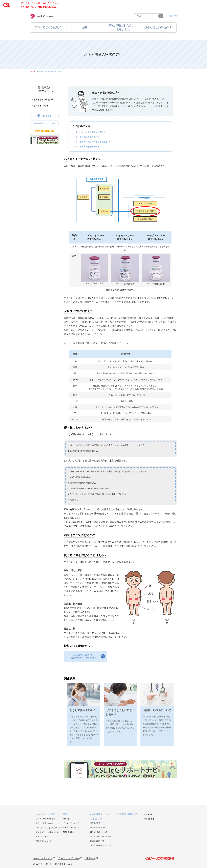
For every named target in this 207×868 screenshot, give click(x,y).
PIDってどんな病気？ (47, 814)
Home (33, 71)
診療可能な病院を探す (158, 27)
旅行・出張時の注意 (98, 828)
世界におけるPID (43, 837)
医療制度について (97, 841)
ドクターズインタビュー (73, 823)
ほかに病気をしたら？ (99, 832)
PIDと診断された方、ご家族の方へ (122, 28)
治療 (85, 27)
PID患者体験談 (69, 832)
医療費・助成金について (73, 828)
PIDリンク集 (149, 819)
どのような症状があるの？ (46, 819)
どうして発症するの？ (45, 823)
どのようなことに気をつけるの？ (49, 832)
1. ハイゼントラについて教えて (91, 132)
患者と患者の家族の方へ (50, 71)
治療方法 (67, 819)
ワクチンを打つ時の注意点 (101, 836)
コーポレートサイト (42, 858)
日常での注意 (95, 823)
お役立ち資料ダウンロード (101, 845)
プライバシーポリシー (68, 858)
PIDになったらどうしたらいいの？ (49, 828)
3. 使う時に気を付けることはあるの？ (94, 142)
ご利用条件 (90, 858)
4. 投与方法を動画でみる (88, 147)
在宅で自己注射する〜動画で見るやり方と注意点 (82, 656)
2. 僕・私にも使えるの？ (88, 137)
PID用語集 (172, 16)
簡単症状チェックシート (46, 841)
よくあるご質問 (40, 106)
